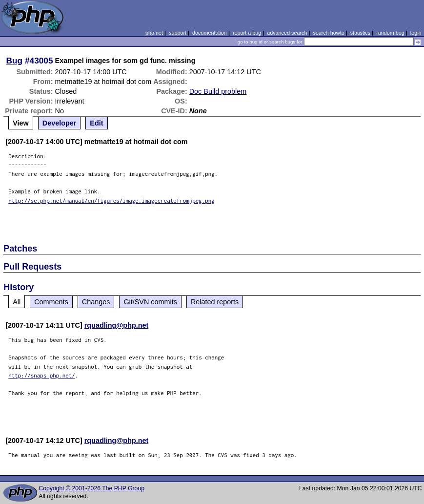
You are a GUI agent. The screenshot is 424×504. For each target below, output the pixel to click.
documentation (210, 33)
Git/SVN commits (150, 302)
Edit (96, 123)
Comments (51, 302)
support (178, 33)
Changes (96, 302)
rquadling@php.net (117, 325)
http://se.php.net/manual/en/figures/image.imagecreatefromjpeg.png (111, 200)
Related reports (215, 302)
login (416, 33)
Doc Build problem (218, 91)
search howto (328, 33)
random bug (390, 33)
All (17, 302)
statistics (360, 33)
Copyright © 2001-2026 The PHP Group (91, 488)
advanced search (287, 33)
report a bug (247, 33)
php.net (154, 33)
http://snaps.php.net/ (42, 375)
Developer (60, 123)
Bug (15, 61)
